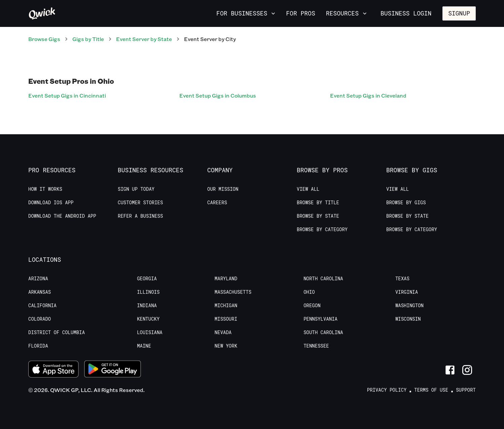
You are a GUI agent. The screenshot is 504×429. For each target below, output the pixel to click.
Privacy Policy (387, 390)
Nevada (223, 332)
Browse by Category (322, 229)
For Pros (300, 13)
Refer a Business (140, 216)
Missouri (226, 319)
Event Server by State (144, 39)
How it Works (45, 189)
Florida (38, 346)
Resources (347, 13)
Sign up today (136, 189)
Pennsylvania (320, 319)
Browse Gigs (44, 39)
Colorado (40, 319)
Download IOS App (51, 203)
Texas (402, 279)
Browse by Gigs (406, 203)
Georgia (147, 279)
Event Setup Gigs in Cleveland (368, 95)
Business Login (406, 13)
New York (226, 346)
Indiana (147, 306)
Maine (144, 346)
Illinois (148, 292)
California (42, 306)
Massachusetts (233, 292)
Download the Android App (62, 216)
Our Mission (223, 189)
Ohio (309, 292)
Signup (459, 13)
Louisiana (150, 332)
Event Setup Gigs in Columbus (218, 95)
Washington (409, 306)
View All (308, 189)
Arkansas (40, 292)
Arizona (38, 279)
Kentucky (148, 319)
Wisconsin (408, 319)
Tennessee (316, 346)
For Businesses (246, 13)
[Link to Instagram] (467, 370)
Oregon (312, 306)
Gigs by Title (88, 39)
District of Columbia (57, 332)
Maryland (226, 279)
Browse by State (318, 216)
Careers (217, 203)
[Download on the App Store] (53, 370)
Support (466, 390)
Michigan (226, 306)
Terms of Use (431, 390)
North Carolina (323, 279)
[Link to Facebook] (450, 370)
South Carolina (323, 332)
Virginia (407, 292)
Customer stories (140, 203)
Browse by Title (318, 203)
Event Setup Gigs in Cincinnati (67, 95)
